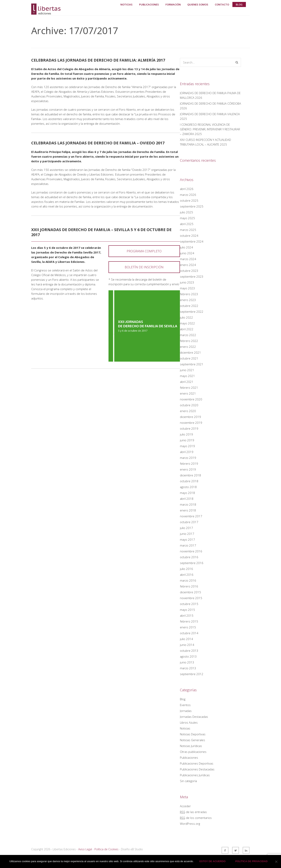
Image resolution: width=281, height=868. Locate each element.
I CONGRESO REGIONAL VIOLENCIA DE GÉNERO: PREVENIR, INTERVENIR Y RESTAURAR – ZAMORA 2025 (210, 129)
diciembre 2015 (190, 592)
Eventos (185, 705)
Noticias (185, 728)
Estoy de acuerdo (213, 861)
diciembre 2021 (190, 352)
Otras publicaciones (193, 752)
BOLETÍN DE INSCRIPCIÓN (144, 267)
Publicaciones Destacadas (197, 769)
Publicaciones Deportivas (197, 763)
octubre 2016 (189, 557)
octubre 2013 (189, 651)
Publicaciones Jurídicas (195, 775)
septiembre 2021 (192, 364)
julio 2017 (186, 528)
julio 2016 (186, 569)
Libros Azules (189, 722)
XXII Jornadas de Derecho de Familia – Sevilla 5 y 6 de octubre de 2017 (101, 232)
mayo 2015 (187, 610)
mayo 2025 (187, 218)
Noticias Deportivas (193, 734)
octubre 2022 (189, 306)
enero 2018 (188, 510)
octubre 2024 (189, 236)
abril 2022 (187, 329)
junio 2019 (187, 440)
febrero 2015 (189, 621)
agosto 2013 (188, 656)
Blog (183, 699)
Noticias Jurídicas (191, 746)
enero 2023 (188, 300)
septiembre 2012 (192, 674)
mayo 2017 (187, 540)
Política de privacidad (252, 861)
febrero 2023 (189, 294)
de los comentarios (196, 818)
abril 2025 (187, 224)
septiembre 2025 (192, 206)
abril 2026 (187, 189)
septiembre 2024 (192, 241)
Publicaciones (189, 758)
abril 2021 (187, 382)
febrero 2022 (189, 341)
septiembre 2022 (192, 312)
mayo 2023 (187, 288)
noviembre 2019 (191, 423)
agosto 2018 (188, 487)
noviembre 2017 (191, 516)
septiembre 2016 (192, 563)
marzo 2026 (188, 195)
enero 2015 (188, 627)
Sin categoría (188, 781)
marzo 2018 (188, 504)
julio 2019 (186, 434)
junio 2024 (187, 253)
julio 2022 (186, 317)
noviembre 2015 (191, 598)
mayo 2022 (187, 323)
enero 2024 (188, 265)
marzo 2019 (188, 458)
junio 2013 (187, 662)
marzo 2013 (188, 668)
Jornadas (186, 711)
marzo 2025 (188, 230)
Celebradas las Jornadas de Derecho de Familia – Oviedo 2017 (98, 143)
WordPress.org (190, 824)
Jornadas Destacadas (194, 717)
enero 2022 (188, 347)
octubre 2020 (189, 405)
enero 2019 (188, 469)
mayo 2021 (187, 376)
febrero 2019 (189, 464)
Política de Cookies (106, 849)
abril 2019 (187, 452)
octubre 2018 (189, 481)
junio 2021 (187, 370)
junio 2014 (187, 645)
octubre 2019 (189, 428)
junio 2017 (187, 534)
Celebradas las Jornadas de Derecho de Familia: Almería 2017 (98, 60)
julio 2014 (186, 639)
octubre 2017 (189, 522)
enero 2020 (188, 411)
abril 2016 (187, 575)
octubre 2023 (189, 271)
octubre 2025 (189, 200)
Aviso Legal (85, 849)
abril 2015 (187, 615)
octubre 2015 (189, 604)
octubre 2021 (189, 358)
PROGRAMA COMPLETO (144, 251)
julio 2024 (186, 247)
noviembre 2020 (191, 399)
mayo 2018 (187, 493)
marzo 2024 (188, 259)
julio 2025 (186, 212)
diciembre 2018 (190, 475)
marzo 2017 (188, 545)
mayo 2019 (187, 446)
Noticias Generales (193, 740)
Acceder (185, 806)
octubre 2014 (189, 633)
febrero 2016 (189, 586)
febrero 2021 (189, 388)
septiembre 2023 (192, 276)
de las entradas (193, 812)
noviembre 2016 (191, 551)
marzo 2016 (188, 580)
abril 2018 (187, 499)
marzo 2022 (188, 335)
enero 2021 (188, 393)
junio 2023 (187, 282)
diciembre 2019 (190, 417)
